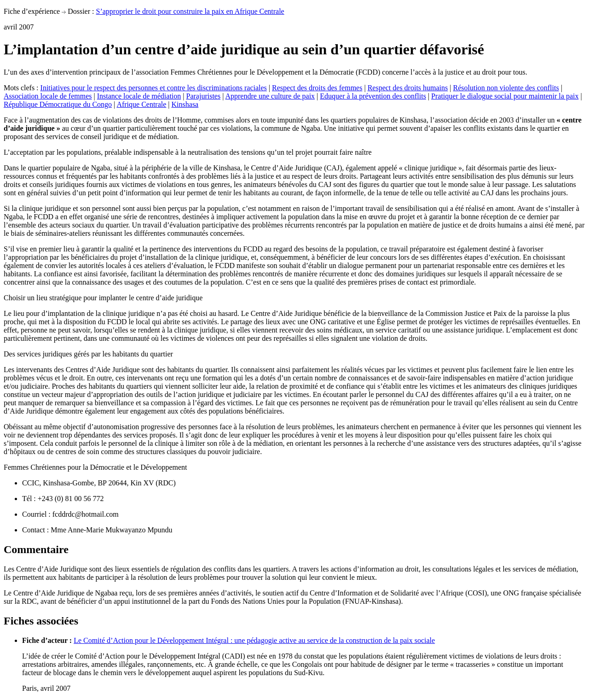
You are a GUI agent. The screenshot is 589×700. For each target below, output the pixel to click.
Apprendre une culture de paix (270, 96)
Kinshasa (185, 104)
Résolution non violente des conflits (506, 88)
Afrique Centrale (141, 104)
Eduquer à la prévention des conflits (373, 96)
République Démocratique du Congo (58, 104)
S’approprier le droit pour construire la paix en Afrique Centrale (190, 11)
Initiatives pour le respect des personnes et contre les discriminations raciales (154, 88)
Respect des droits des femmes (317, 88)
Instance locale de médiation (139, 96)
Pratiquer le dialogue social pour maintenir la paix (505, 96)
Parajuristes (204, 96)
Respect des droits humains (408, 88)
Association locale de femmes (48, 96)
